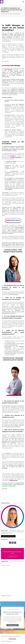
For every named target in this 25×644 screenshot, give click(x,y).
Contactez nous (12, 556)
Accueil (2, 14)
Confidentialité (16, 636)
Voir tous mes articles (8, 536)
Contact (3, 636)
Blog (6, 14)
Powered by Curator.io (6, 596)
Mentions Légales (8, 636)
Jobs (20, 636)
